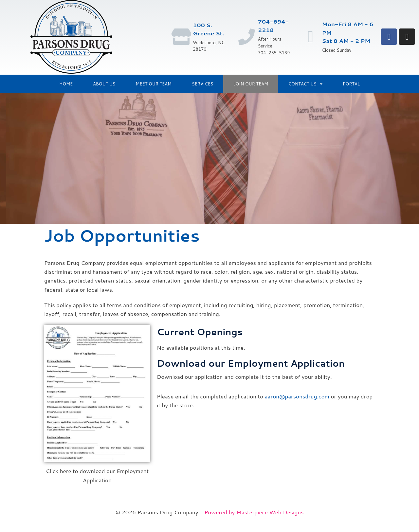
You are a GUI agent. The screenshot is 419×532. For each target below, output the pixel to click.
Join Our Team (251, 84)
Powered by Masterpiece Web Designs (254, 512)
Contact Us (305, 84)
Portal (351, 84)
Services (202, 84)
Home (66, 84)
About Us (104, 84)
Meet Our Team (154, 84)
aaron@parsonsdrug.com (297, 396)
